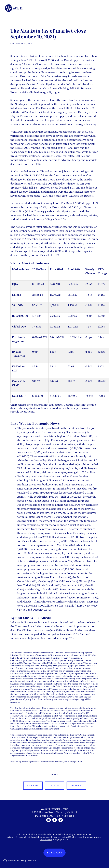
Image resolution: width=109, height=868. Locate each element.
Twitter (54, 785)
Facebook (33, 785)
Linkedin (76, 785)
